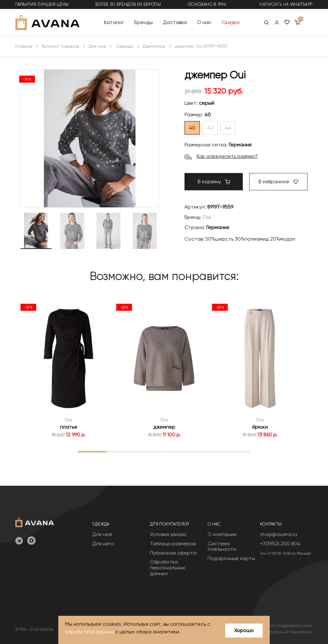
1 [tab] (92, 451)
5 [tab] (207, 451)
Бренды (143, 22)
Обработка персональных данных (168, 567)
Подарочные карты (231, 558)
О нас (204, 22)
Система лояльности (222, 546)
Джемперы (154, 46)
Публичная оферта (173, 553)
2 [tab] (121, 451)
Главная (24, 46)
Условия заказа (168, 534)
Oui (206, 217)
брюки (260, 427)
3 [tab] (150, 451)
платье (69, 427)
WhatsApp (301, 4)
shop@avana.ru (279, 534)
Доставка (175, 22)
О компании (222, 534)
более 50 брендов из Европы (128, 4)
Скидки (231, 22)
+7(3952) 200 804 (280, 544)
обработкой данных (90, 632)
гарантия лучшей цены (42, 4)
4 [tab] (178, 451)
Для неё (97, 46)
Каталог (114, 22)
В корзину (214, 182)
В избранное (278, 182)
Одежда (124, 46)
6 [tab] (236, 451)
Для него (103, 544)
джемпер (164, 427)
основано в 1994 (207, 4)
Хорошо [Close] (244, 630)
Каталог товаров (61, 46)
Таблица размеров (173, 544)
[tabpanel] (68, 369)
